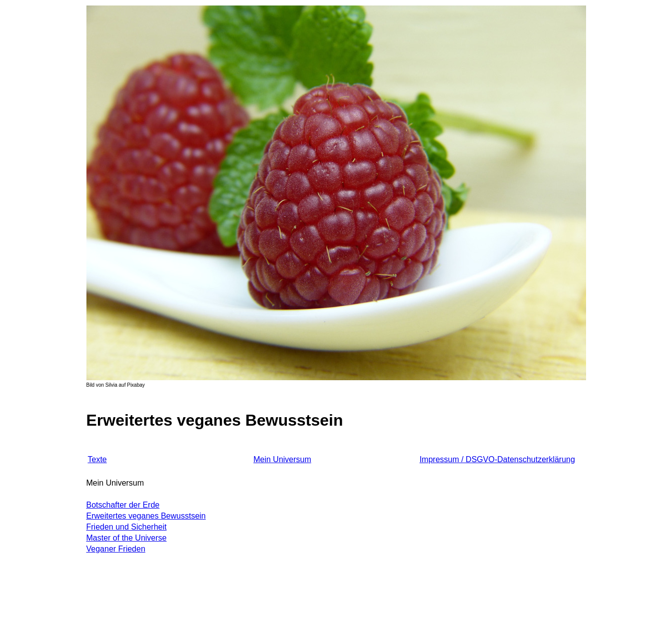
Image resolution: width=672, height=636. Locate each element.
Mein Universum (282, 459)
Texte (97, 459)
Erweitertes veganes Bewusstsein (146, 516)
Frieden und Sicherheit (127, 527)
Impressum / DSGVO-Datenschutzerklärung (497, 459)
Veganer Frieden (116, 549)
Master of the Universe (127, 538)
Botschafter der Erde (123, 505)
